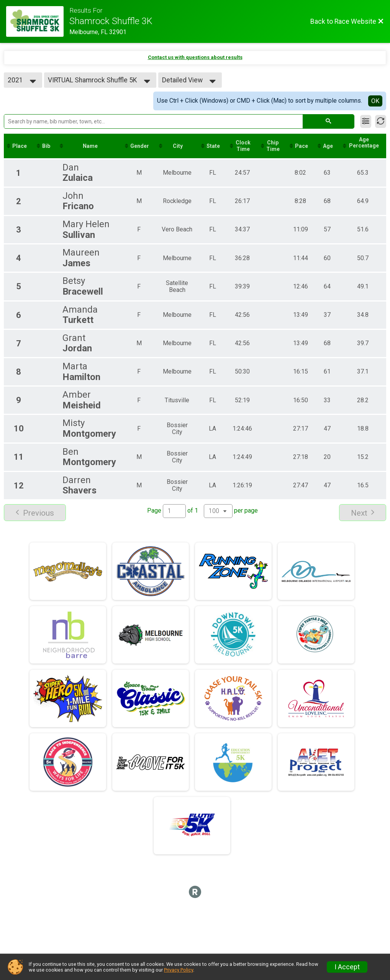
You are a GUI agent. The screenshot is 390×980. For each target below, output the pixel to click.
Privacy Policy (179, 970)
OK (375, 101)
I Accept (347, 967)
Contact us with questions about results (195, 57)
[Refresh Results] (381, 121)
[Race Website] (38, 21)
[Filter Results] (366, 121)
